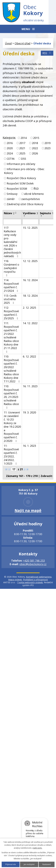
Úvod (8, 43)
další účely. (38, 848)
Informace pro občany (21, 164)
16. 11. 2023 (30, 386)
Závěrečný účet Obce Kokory (25, 204)
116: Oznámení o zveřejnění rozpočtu (11, 268)
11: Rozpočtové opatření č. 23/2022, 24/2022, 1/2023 (11, 455)
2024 (10, 153)
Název (9, 213)
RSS (47, 53)
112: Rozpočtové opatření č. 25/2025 (11, 313)
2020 (10, 148)
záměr (11, 199)
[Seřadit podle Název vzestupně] (16, 212)
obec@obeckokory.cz (33, 564)
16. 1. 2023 (29, 446)
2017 (22, 143)
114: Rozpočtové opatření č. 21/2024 (11, 285)
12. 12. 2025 (30, 261)
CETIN (11, 159)
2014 (24, 138)
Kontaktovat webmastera (39, 577)
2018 (35, 143)
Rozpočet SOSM (17, 189)
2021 (22, 148)
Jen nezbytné (29, 864)
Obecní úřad (22, 43)
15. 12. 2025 (30, 228)
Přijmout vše (11, 864)
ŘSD (36, 189)
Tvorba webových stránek (30, 582)
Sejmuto (47, 213)
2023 (47, 148)
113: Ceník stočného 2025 (10, 299)
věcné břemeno (34, 194)
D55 (24, 159)
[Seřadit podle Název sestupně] (16, 213)
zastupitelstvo (31, 199)
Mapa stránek (15, 580)
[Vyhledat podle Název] (12, 222)
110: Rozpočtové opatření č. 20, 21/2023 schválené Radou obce (11, 397)
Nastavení (47, 864)
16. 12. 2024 (30, 280)
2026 (35, 153)
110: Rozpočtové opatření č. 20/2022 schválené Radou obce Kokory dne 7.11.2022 (12, 369)
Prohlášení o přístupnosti (35, 580)
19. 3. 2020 (29, 412)
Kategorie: (9, 138)
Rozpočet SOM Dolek (20, 183)
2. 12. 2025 (29, 308)
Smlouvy (12, 194)
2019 (47, 143)
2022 (35, 148)
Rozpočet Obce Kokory (21, 178)
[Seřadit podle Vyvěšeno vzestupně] (24, 216)
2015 (36, 138)
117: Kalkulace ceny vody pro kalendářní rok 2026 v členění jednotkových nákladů (12, 242)
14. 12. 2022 (30, 323)
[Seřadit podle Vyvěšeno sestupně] (24, 217)
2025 (22, 153)
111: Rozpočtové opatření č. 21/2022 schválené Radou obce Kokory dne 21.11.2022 (11, 337)
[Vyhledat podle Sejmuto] (47, 222)
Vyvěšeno (30, 213)
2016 (10, 143)
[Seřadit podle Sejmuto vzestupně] (42, 216)
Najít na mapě (28, 510)
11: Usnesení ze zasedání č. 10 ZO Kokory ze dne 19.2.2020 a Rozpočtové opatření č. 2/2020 (12, 427)
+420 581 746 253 (34, 561)
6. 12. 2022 (29, 356)
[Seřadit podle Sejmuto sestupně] (42, 217)
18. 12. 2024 (30, 296)
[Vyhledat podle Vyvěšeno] (30, 222)
